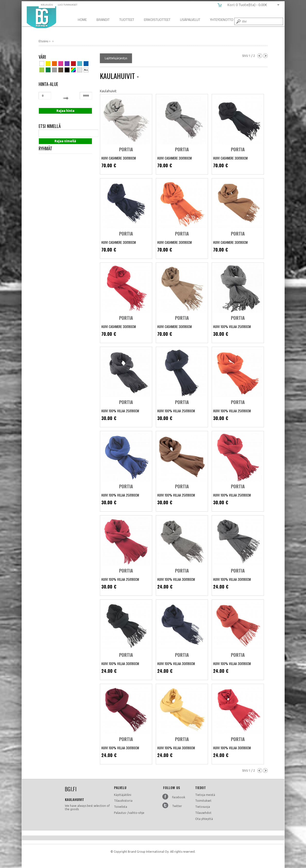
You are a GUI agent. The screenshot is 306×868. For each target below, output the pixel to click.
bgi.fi (41, 17)
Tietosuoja (203, 807)
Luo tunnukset (68, 5)
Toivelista (121, 807)
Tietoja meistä (205, 795)
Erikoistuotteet (157, 20)
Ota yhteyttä (204, 819)
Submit (238, 21)
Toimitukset (203, 801)
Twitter (177, 806)
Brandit (103, 20)
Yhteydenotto (222, 20)
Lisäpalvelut (190, 20)
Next (265, 56)
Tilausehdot (203, 813)
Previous (260, 56)
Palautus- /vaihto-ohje (129, 813)
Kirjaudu (47, 5)
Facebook (179, 797)
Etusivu (44, 41)
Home (82, 20)
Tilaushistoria (123, 801)
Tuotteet (127, 20)
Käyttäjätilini (123, 795)
